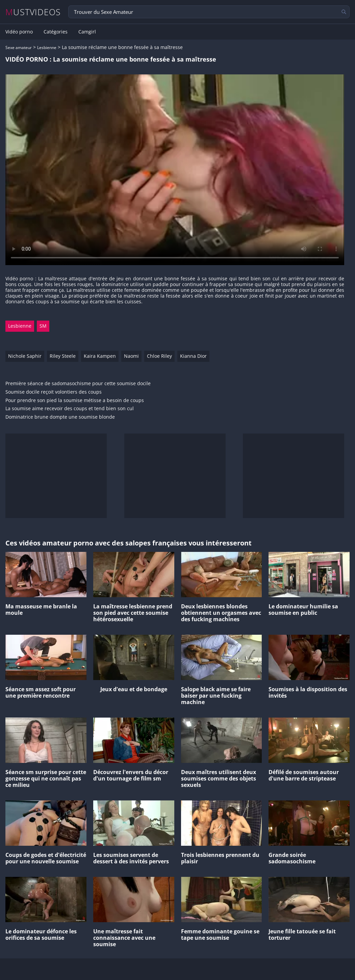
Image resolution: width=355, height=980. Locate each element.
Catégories (56, 32)
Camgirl (87, 32)
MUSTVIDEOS (33, 12)
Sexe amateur (19, 48)
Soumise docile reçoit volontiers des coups (54, 392)
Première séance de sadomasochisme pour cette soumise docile (78, 384)
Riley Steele (63, 356)
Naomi (131, 356)
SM (43, 326)
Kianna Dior (193, 356)
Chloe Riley (159, 356)
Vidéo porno (19, 32)
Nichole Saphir (25, 356)
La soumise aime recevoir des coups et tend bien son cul (70, 409)
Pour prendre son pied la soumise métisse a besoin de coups (75, 401)
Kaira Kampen (100, 356)
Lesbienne (47, 48)
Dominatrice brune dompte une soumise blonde (60, 417)
